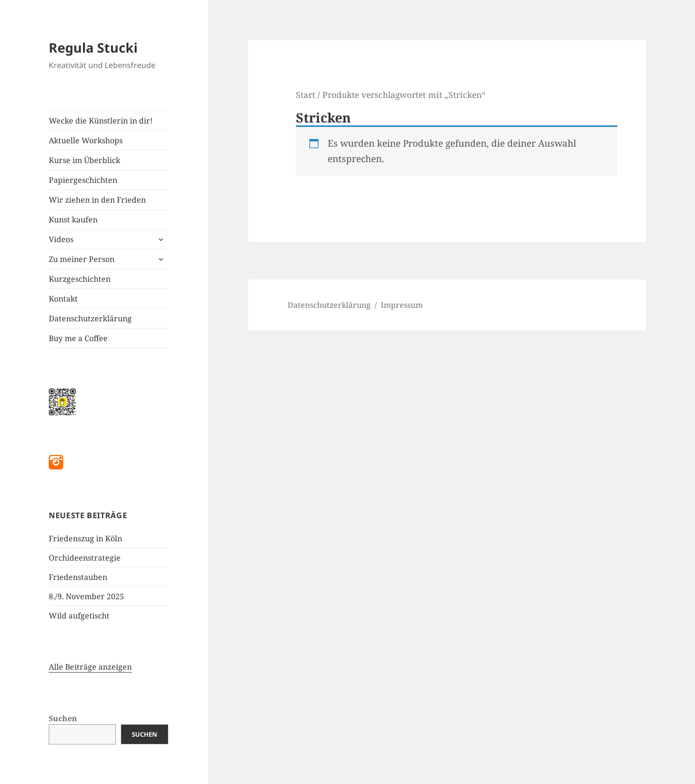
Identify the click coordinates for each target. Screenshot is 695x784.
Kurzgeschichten (80, 279)
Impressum (402, 305)
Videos (61, 239)
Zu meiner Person (82, 259)
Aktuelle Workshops (86, 140)
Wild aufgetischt (79, 616)
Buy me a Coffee (78, 338)
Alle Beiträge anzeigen (90, 667)
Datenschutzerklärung (90, 318)
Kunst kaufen (73, 220)
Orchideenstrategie (85, 558)
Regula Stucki (93, 48)
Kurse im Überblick (84, 160)
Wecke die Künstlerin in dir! (101, 121)
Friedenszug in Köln (85, 538)
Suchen (63, 718)
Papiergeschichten (83, 180)
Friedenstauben (78, 577)
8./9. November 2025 (86, 596)
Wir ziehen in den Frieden (97, 200)
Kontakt (63, 299)
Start (306, 95)
